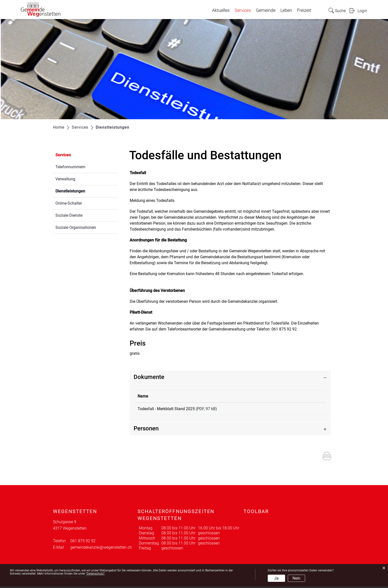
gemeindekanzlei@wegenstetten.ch (101, 549)
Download (303, 410)
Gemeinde (266, 10)
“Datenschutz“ (95, 574)
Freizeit (304, 10)
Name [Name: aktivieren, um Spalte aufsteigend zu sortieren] (143, 396)
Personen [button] (146, 430)
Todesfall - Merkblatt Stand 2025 (166, 409)
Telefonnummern (70, 167)
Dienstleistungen (82, 191)
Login (362, 11)
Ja (276, 578)
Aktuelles (221, 10)
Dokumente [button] (149, 377)
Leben (286, 10)
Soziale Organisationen (76, 227)
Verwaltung (65, 179)
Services (243, 10)
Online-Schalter (69, 203)
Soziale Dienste (69, 215)
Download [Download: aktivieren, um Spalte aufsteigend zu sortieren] (293, 396)
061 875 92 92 (83, 543)
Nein (296, 578)
